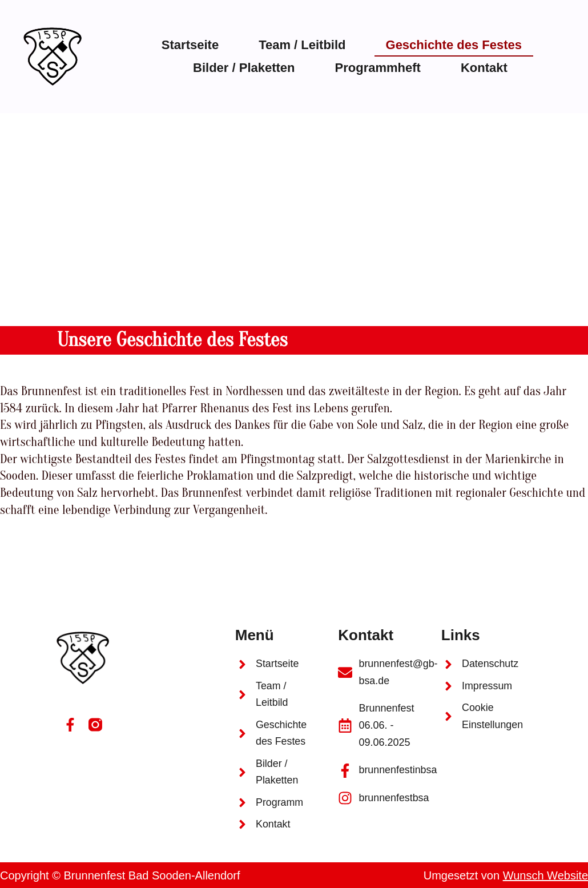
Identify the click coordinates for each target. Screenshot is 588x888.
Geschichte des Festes (454, 45)
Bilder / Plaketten (244, 68)
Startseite (190, 45)
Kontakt (484, 68)
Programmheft (378, 68)
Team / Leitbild (302, 45)
